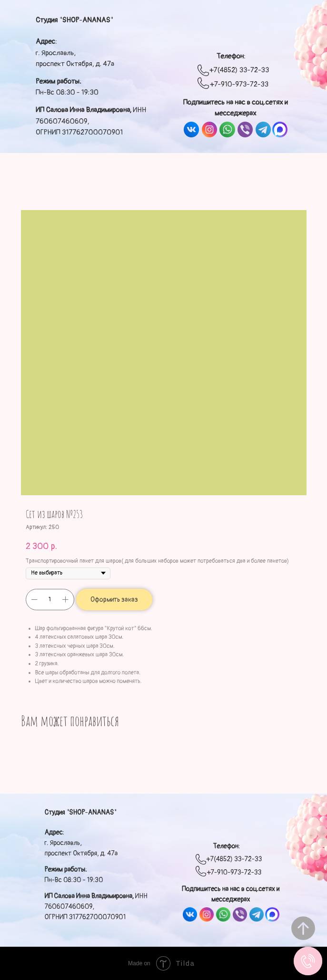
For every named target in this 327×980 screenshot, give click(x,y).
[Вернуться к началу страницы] (303, 928)
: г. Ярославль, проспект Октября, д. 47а (75, 53)
